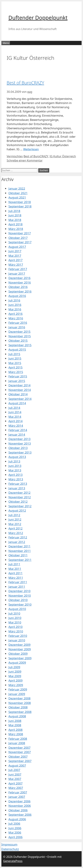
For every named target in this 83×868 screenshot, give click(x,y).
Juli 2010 (14, 613)
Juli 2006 (14, 824)
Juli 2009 (14, 667)
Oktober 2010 (18, 600)
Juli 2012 (14, 515)
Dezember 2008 (19, 698)
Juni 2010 (15, 618)
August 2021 (17, 197)
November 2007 (20, 752)
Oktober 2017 (18, 238)
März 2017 (16, 265)
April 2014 (15, 421)
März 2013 (16, 479)
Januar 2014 (17, 435)
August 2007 (17, 765)
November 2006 (20, 806)
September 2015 (20, 345)
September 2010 (20, 604)
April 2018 (15, 224)
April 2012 (15, 528)
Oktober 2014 (18, 394)
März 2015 (16, 372)
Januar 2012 (17, 542)
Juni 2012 (15, 519)
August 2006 (17, 819)
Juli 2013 (14, 461)
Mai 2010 (15, 622)
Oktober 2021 (18, 193)
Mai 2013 (15, 470)
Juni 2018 (15, 215)
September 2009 (20, 658)
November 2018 (20, 202)
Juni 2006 (15, 828)
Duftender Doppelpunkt (38, 18)
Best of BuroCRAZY (25, 83)
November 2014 (20, 390)
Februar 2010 (18, 636)
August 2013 (17, 457)
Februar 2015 (18, 376)
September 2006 (20, 815)
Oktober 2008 (18, 707)
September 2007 (20, 761)
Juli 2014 (14, 408)
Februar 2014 (18, 430)
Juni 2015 (15, 358)
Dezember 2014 (19, 385)
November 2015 (20, 336)
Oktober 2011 (18, 555)
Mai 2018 (15, 220)
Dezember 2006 (19, 801)
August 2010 (17, 609)
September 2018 (20, 206)
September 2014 (20, 399)
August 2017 (17, 247)
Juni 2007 (15, 774)
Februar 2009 (18, 689)
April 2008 (15, 730)
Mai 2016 (15, 309)
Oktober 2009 (18, 654)
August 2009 (17, 663)
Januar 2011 (17, 587)
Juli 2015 (14, 354)
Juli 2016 (14, 300)
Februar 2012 (18, 537)
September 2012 (20, 506)
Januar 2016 (17, 327)
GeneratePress (13, 861)
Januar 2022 (17, 188)
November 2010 (20, 596)
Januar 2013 (17, 488)
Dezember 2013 (19, 439)
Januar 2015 (17, 381)
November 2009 (20, 649)
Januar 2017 (17, 274)
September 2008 (20, 712)
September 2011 (20, 560)
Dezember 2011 (19, 546)
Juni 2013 (15, 466)
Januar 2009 (17, 694)
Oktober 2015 (18, 341)
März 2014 (16, 426)
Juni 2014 (15, 412)
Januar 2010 (17, 640)
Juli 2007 (14, 770)
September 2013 (20, 452)
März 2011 (16, 578)
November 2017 (20, 233)
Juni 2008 (15, 721)
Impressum (9, 844)
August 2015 (17, 349)
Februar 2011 (18, 582)
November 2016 (20, 282)
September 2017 (20, 242)
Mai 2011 (15, 569)
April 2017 (15, 260)
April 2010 (15, 627)
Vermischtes (15, 156)
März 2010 (16, 631)
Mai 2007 (15, 779)
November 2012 (20, 497)
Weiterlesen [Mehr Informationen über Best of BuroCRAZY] (31, 149)
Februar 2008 (18, 739)
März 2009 (16, 685)
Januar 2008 (17, 743)
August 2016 (17, 296)
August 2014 (17, 403)
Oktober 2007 (18, 757)
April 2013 (15, 475)
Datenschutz (10, 849)
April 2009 (15, 680)
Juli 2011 (14, 564)
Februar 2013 (18, 484)
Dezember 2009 (19, 645)
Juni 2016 (15, 305)
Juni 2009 (15, 671)
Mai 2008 (15, 725)
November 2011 (20, 551)
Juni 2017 (15, 251)
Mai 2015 (15, 363)
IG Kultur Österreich (63, 156)
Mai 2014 (15, 417)
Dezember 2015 (19, 332)
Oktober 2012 (18, 502)
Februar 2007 (18, 792)
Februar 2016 (18, 323)
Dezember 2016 (19, 278)
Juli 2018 (14, 211)
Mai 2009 (15, 676)
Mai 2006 (15, 832)
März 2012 (16, 533)
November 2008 (20, 703)
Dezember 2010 (19, 591)
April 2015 (15, 367)
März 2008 (16, 734)
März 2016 (16, 318)
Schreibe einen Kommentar (25, 160)
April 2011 (15, 573)
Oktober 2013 (18, 448)
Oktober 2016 (18, 287)
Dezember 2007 (19, 748)
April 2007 (15, 783)
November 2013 (20, 443)
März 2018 (16, 229)
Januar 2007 (17, 797)
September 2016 (20, 291)
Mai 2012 (15, 524)
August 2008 (17, 716)
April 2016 (15, 314)
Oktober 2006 (18, 810)
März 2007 (16, 788)
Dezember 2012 (19, 493)
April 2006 (15, 837)
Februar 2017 (18, 269)
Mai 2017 (15, 256)
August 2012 (17, 510)
